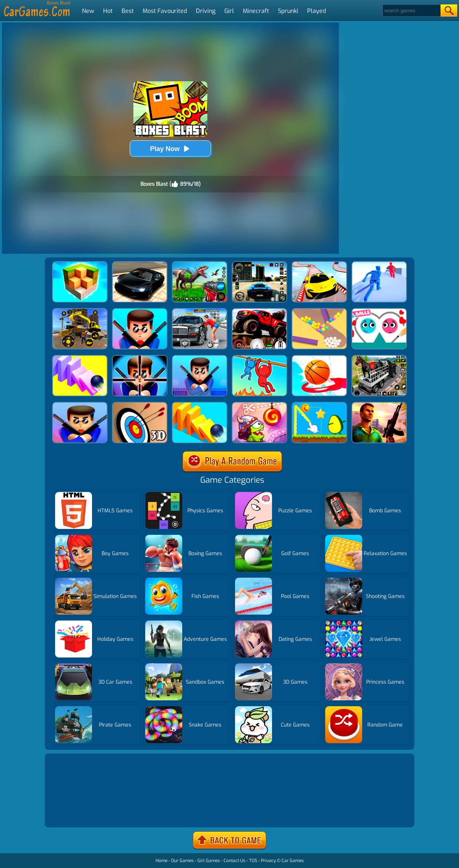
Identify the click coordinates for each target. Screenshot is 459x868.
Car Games (293, 861)
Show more (71, 813)
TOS (253, 861)
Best (128, 11)
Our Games (182, 861)
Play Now (170, 149)
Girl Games (209, 861)
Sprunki (288, 11)
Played (317, 11)
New (88, 11)
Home (161, 861)
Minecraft (256, 11)
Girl (229, 11)
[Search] (411, 11)
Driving (206, 11)
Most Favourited (165, 11)
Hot (108, 11)
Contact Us (234, 861)
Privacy (268, 861)
